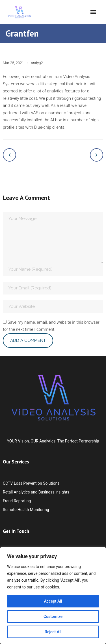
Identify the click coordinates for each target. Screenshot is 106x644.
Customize (53, 617)
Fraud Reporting (17, 501)
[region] (53, 596)
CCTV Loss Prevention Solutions (31, 483)
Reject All (53, 632)
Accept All (53, 601)
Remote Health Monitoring (26, 510)
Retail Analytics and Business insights (36, 492)
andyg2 (37, 63)
